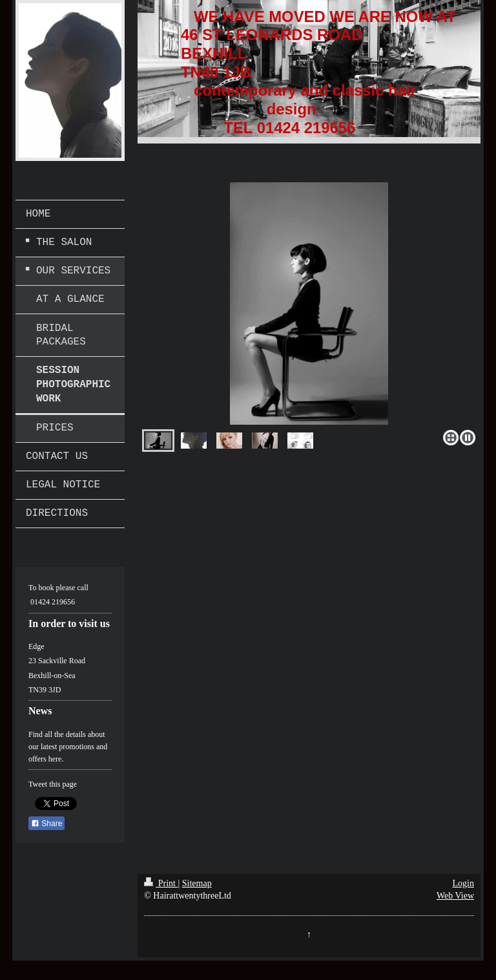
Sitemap (197, 883)
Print (161, 883)
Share (46, 824)
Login (463, 883)
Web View (455, 896)
